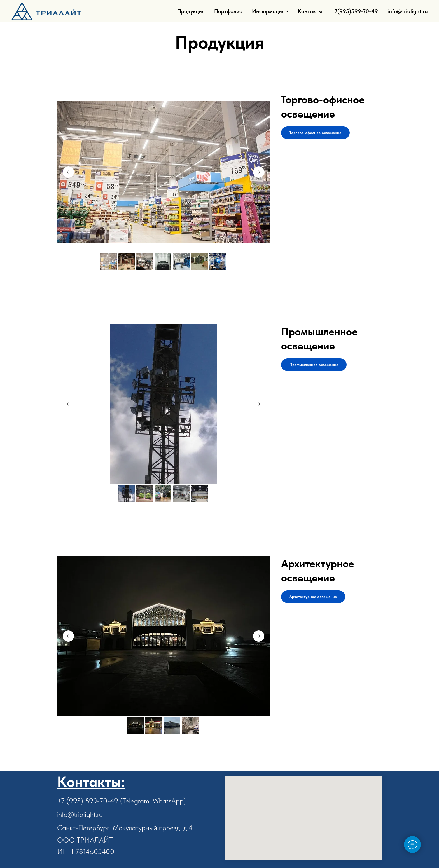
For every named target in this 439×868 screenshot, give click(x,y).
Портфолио (228, 11)
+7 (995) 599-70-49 (88, 801)
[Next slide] (259, 172)
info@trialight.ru (408, 11)
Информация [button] (268, 11)
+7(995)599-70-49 (355, 11)
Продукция (191, 11)
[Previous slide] (68, 172)
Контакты (310, 11)
